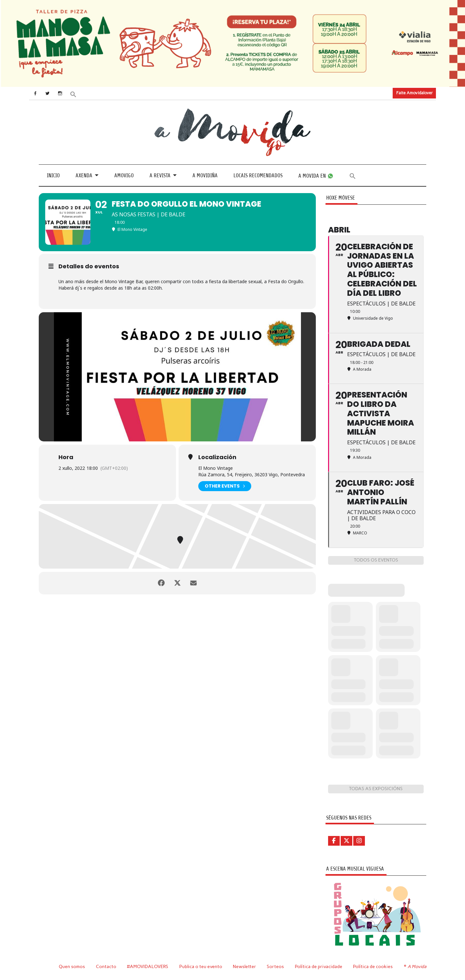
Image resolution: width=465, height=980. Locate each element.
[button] (73, 94)
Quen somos (72, 966)
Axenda (84, 175)
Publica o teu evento (201, 966)
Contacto (106, 966)
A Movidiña (205, 175)
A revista (160, 175)
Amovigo (124, 175)
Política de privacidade (319, 966)
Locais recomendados (258, 175)
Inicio (53, 175)
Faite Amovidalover (414, 93)
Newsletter (244, 966)
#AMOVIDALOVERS (148, 966)
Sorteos (275, 966)
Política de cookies (373, 966)
